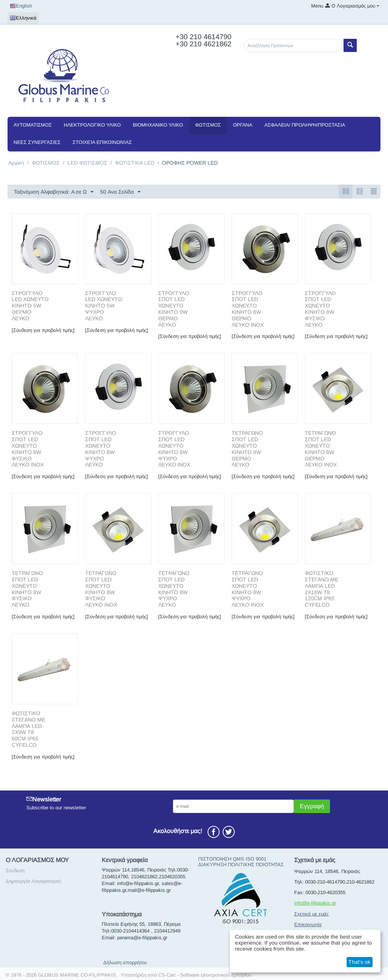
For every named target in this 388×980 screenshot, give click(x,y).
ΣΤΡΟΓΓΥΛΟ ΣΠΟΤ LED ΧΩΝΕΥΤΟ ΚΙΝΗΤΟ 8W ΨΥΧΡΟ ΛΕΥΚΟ (101, 449)
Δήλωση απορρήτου (125, 962)
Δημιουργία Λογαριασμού (33, 881)
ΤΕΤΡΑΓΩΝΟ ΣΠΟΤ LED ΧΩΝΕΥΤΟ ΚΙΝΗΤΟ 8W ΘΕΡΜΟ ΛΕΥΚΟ (247, 449)
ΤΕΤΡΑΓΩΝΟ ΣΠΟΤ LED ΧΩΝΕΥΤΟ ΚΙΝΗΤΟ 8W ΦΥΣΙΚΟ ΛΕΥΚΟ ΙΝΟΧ (101, 589)
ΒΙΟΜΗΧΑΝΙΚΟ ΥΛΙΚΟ (158, 125)
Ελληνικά (23, 18)
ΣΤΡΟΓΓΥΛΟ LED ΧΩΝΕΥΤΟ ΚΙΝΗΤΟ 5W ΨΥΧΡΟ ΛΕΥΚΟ (104, 306)
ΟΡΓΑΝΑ (242, 125)
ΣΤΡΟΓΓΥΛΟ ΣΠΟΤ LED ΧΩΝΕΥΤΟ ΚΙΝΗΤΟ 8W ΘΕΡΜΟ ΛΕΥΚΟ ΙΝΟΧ (248, 309)
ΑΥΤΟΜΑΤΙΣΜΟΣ (33, 125)
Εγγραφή (312, 806)
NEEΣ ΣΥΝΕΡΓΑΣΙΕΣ (37, 142)
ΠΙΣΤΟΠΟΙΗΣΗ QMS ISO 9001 (232, 859)
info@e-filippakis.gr (315, 903)
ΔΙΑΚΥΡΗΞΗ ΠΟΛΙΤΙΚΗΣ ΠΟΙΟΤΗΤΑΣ (241, 865)
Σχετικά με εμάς (312, 914)
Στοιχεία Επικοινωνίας (102, 142)
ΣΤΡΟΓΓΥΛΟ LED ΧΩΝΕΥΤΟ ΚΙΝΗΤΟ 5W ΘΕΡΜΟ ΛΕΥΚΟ (30, 306)
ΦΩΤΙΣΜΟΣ (208, 125)
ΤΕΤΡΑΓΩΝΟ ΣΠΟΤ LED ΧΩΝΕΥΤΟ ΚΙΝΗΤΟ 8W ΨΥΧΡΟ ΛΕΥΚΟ (174, 589)
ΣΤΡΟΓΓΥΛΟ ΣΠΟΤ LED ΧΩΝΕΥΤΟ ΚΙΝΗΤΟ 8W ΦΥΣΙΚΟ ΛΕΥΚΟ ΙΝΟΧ (28, 449)
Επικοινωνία (308, 924)
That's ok (359, 962)
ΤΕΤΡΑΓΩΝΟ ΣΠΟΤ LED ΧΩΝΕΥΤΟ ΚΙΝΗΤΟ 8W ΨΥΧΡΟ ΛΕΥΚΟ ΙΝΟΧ (248, 589)
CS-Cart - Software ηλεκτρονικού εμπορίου (205, 975)
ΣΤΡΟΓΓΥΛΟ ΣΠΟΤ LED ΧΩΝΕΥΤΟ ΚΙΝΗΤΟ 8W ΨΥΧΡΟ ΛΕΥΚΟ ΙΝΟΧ (174, 449)
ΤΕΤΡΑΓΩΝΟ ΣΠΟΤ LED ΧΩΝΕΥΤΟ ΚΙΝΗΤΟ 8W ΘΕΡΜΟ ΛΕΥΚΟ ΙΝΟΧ (321, 449)
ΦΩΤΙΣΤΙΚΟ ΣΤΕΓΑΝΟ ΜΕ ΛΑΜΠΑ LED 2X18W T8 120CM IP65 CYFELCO (322, 589)
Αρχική (16, 163)
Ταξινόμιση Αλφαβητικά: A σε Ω (54, 192)
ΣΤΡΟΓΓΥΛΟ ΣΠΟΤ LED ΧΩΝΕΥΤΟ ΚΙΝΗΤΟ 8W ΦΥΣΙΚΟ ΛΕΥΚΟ (320, 309)
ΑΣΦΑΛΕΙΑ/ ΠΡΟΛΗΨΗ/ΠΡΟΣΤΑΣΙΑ (305, 125)
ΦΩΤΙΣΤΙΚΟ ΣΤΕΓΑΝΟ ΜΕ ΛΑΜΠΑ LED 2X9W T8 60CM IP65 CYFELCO (28, 729)
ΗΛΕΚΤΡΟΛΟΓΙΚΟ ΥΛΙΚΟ (92, 125)
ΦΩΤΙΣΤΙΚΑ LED (135, 163)
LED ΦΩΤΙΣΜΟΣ (87, 163)
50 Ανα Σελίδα (120, 192)
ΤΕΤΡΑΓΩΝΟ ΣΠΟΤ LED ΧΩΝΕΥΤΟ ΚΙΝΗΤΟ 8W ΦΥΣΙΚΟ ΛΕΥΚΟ (27, 589)
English (21, 6)
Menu (317, 6)
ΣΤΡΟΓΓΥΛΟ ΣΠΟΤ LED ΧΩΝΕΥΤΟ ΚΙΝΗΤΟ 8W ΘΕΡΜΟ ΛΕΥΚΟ (174, 309)
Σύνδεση (15, 871)
